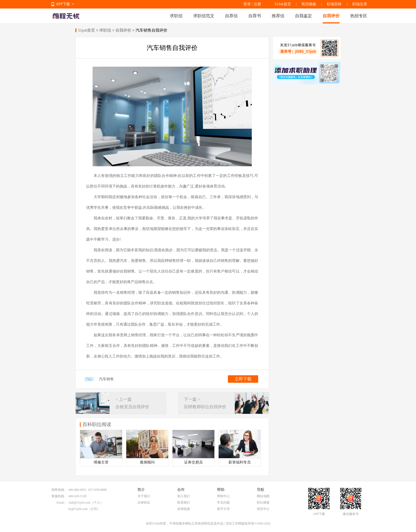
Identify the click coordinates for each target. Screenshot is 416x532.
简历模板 (309, 4)
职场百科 (334, 4)
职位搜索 (263, 503)
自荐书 (255, 16)
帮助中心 (223, 496)
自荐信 (231, 16)
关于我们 (144, 496)
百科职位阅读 (97, 424)
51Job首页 (283, 4)
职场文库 (360, 4)
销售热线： (59, 490)
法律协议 (144, 503)
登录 (247, 4)
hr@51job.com (78, 509)
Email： (62, 503)
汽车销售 (106, 379)
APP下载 (63, 4)
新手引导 (223, 509)
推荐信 (278, 16)
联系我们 (184, 503)
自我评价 (331, 16)
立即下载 (243, 379)
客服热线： (59, 496)
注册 (257, 4)
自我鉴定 (304, 16)
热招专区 (359, 16)
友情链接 (184, 509)
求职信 (176, 16)
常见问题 (223, 503)
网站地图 (263, 496)
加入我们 (184, 496)
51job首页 (86, 30)
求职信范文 (204, 16)
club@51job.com (79, 503)
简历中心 (263, 509)
